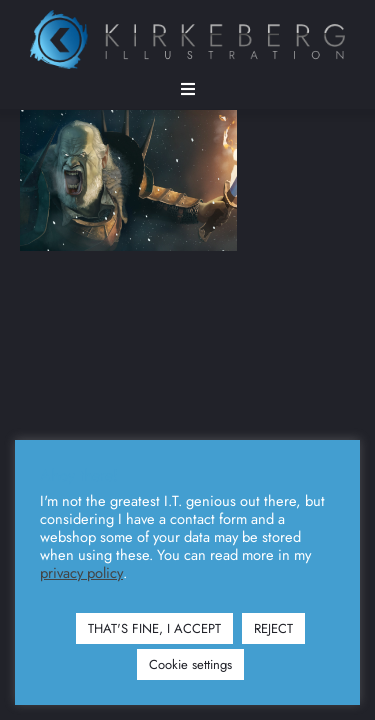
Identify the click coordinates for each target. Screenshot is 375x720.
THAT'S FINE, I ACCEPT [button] (154, 628)
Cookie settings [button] (190, 664)
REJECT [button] (273, 628)
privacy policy (81, 573)
